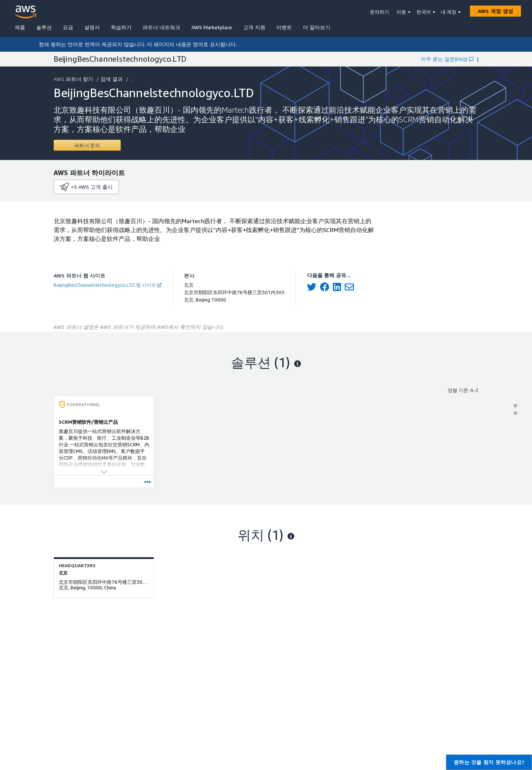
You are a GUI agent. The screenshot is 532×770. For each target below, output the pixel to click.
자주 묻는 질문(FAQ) (447, 59)
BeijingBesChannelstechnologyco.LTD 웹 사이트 (108, 285)
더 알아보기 (317, 27)
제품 (20, 27)
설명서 (92, 27)
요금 (68, 27)
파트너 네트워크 (161, 27)
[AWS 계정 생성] (495, 11)
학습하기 (121, 27)
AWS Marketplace (212, 27)
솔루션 (44, 27)
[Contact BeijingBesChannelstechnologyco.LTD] (87, 145)
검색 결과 (112, 79)
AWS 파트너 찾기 (74, 79)
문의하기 (379, 12)
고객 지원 (254, 27)
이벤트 (284, 27)
